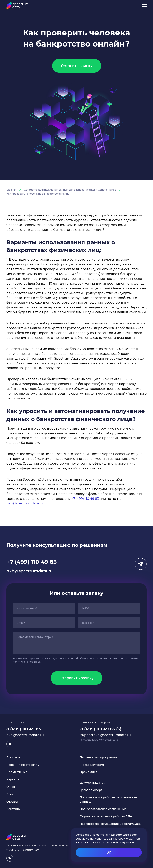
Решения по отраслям (23, 765)
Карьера (13, 779)
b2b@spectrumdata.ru (25, 503)
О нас (11, 787)
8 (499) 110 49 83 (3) (101, 729)
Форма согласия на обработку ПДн (106, 816)
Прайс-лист (88, 772)
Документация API (93, 783)
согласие (65, 659)
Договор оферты (92, 790)
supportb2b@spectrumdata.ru (106, 735)
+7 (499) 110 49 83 (85, 499)
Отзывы (12, 802)
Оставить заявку (77, 66)
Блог (10, 794)
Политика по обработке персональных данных (109, 800)
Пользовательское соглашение (103, 809)
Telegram (141, 564)
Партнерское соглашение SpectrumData (110, 824)
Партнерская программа (98, 757)
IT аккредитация (92, 765)
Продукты (14, 757)
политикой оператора (27, 662)
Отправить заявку (76, 678)
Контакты (13, 809)
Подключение (17, 772)
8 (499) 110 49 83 (24, 729)
